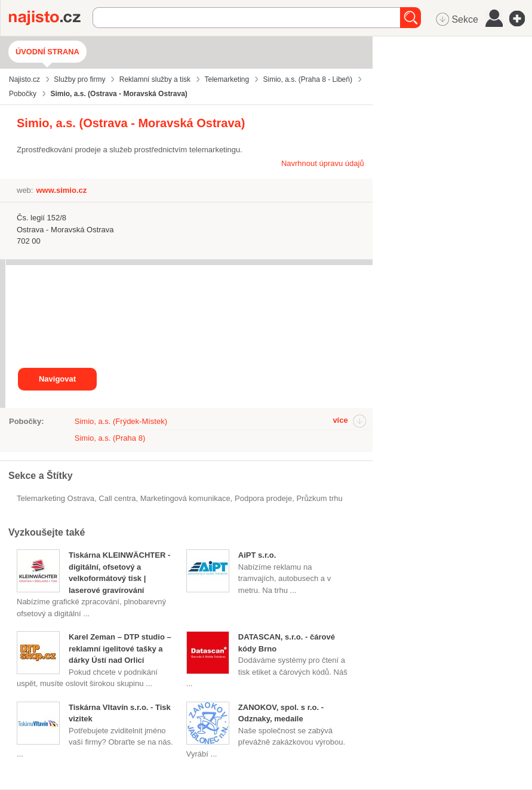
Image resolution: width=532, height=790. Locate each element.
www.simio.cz (61, 190)
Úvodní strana (47, 52)
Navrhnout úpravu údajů (323, 163)
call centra (117, 498)
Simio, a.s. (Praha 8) (110, 438)
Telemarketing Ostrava (56, 498)
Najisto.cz (51, 18)
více (340, 420)
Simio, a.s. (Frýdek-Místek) (121, 421)
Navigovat (57, 379)
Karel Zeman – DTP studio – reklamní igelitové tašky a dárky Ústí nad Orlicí (120, 648)
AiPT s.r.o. (257, 555)
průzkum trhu (319, 498)
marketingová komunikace (185, 498)
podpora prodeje (263, 498)
